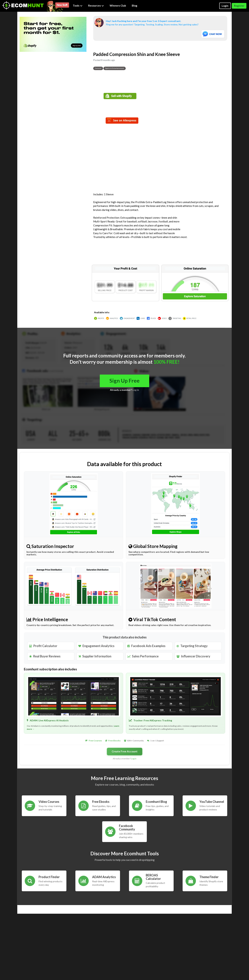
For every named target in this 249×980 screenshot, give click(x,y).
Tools (78, 6)
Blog (135, 6)
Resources (96, 6)
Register (239, 6)
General (98, 68)
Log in (136, 390)
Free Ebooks (114, 741)
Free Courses (95, 741)
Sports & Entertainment (115, 68)
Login (225, 6)
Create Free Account (125, 751)
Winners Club (118, 6)
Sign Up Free (124, 381)
